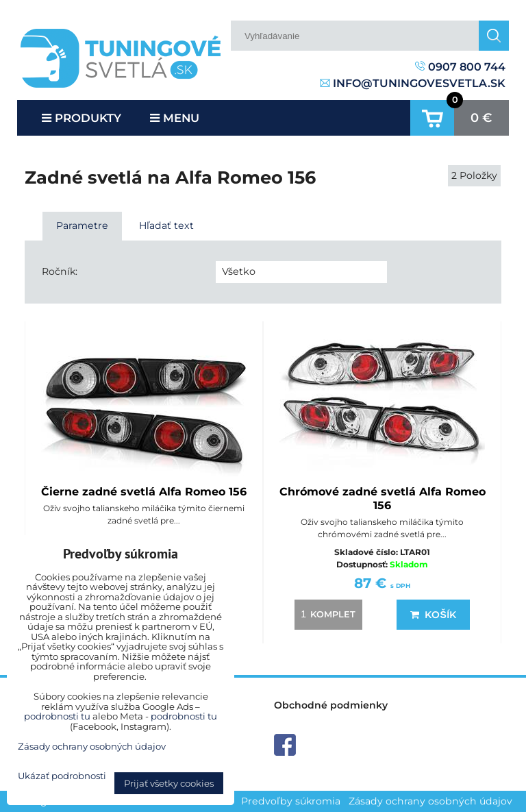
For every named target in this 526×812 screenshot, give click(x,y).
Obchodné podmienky (331, 705)
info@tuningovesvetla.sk (413, 83)
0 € (481, 118)
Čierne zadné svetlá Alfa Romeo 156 (144, 492)
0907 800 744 (460, 67)
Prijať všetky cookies (169, 783)
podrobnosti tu (57, 716)
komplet (326, 614)
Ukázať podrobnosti (62, 776)
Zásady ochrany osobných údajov (430, 801)
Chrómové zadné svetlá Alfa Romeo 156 (383, 499)
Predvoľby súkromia (291, 801)
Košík (433, 615)
